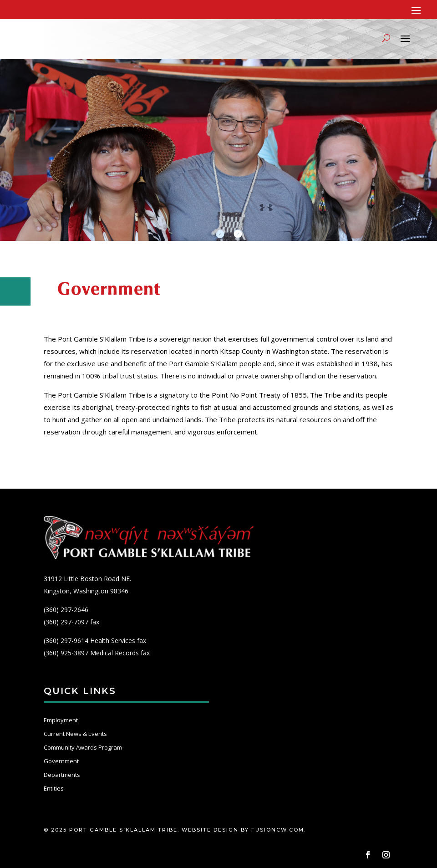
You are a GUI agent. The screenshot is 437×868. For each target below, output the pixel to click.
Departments (62, 775)
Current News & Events (75, 734)
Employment (61, 720)
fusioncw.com (278, 830)
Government (61, 761)
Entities (54, 788)
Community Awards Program (83, 747)
